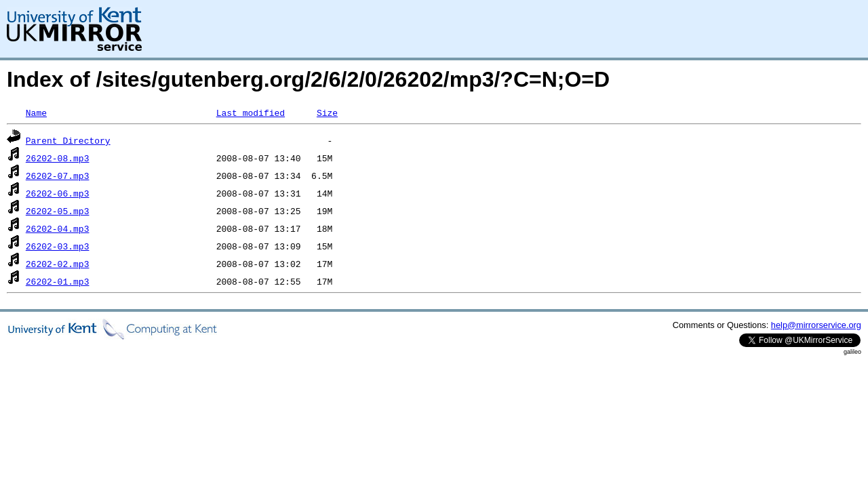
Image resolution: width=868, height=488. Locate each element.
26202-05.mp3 (58, 211)
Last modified (251, 113)
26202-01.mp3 (58, 281)
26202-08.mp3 (58, 158)
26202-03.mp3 (58, 246)
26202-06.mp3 (58, 193)
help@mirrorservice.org (816, 325)
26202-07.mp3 (58, 176)
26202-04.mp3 (58, 228)
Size (327, 113)
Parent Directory (68, 140)
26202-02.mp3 (58, 264)
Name (36, 113)
